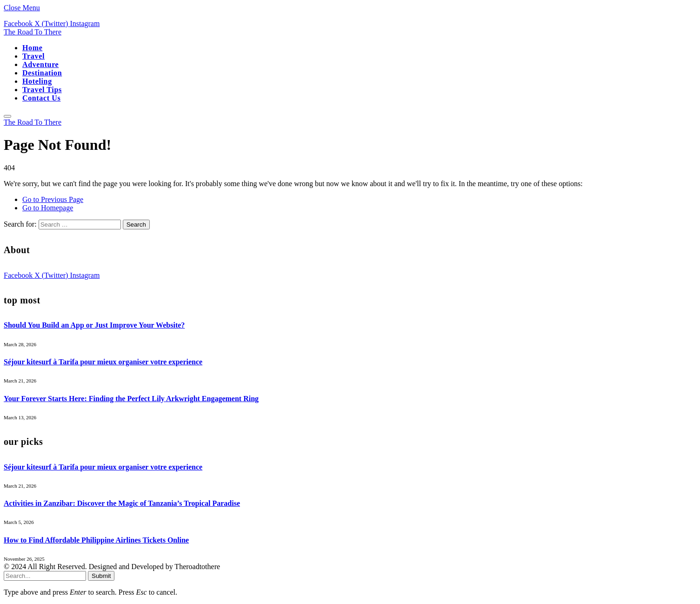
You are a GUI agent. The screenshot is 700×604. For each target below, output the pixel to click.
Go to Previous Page (53, 199)
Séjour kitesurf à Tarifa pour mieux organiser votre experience (103, 362)
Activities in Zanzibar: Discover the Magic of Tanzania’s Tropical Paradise (122, 503)
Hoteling (37, 81)
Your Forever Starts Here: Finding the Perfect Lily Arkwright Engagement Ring (131, 399)
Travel (33, 56)
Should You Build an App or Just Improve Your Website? (94, 325)
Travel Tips (42, 90)
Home (32, 48)
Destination (42, 73)
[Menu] (7, 116)
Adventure (40, 64)
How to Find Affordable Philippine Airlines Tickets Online (96, 540)
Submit (101, 576)
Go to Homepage (48, 208)
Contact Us (41, 98)
